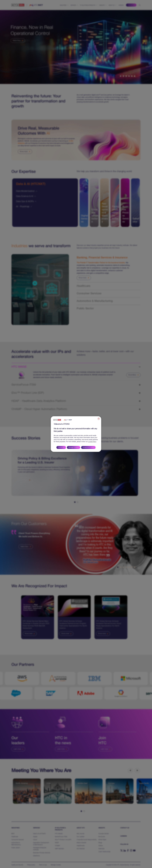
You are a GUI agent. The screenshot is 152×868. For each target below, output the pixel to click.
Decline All (61, 448)
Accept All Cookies (88, 448)
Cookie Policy (92, 442)
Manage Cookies (74, 448)
